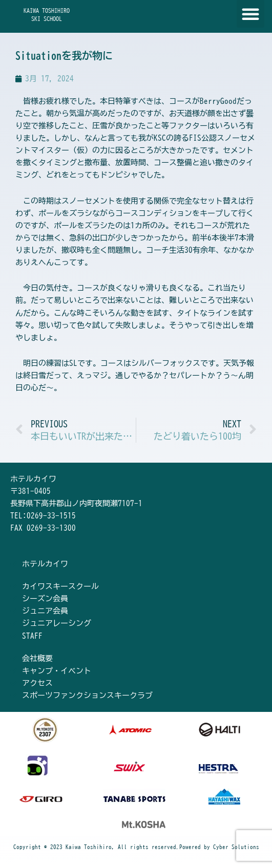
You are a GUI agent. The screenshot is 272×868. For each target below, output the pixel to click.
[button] (250, 14)
